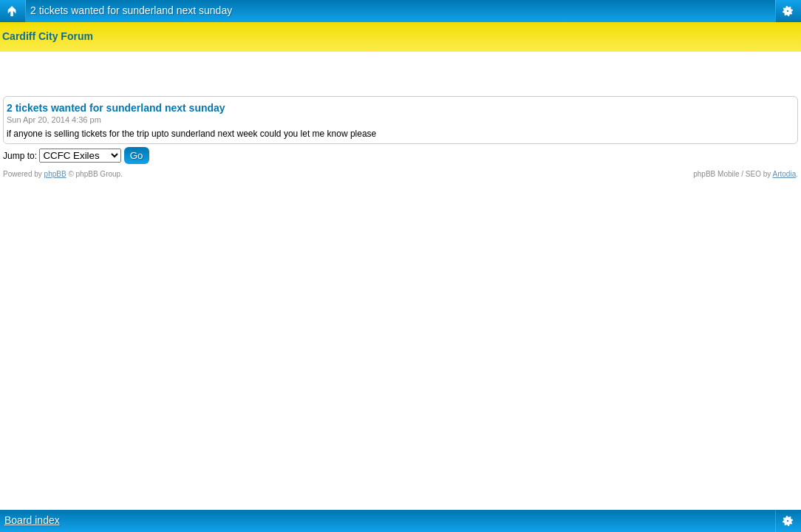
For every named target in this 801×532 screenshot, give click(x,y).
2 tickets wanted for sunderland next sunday (131, 10)
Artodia (785, 174)
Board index (32, 520)
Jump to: (20, 156)
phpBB (55, 174)
